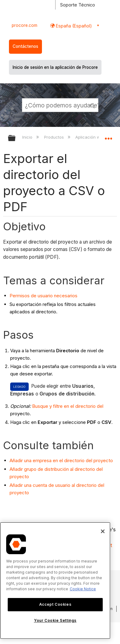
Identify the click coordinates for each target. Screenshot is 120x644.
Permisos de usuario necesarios (43, 296)
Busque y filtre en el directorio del (68, 406)
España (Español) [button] (73, 26)
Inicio (28, 137)
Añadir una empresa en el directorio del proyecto (61, 460)
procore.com (25, 25)
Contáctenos (25, 46)
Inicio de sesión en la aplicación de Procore (55, 67)
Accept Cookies (55, 604)
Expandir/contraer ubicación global (108, 136)
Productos (55, 137)
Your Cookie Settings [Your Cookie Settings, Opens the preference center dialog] (55, 620)
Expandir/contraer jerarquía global (16, 138)
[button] (93, 105)
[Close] (103, 531)
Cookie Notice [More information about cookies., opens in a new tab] (83, 589)
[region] (55, 581)
